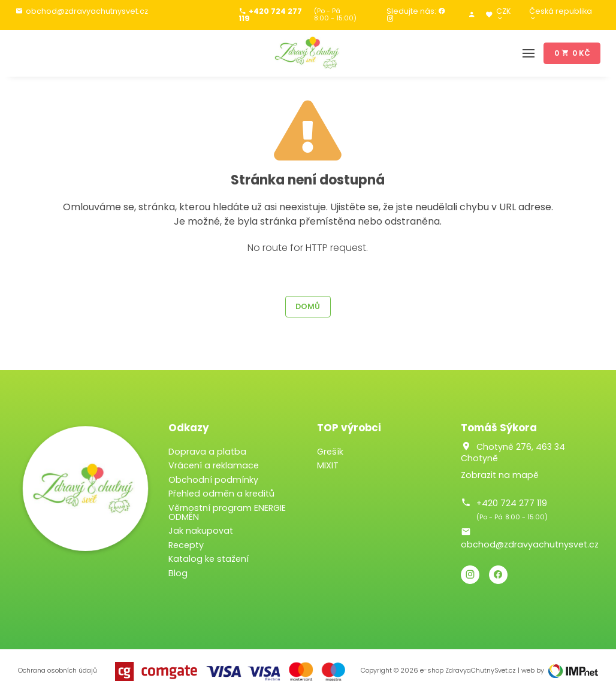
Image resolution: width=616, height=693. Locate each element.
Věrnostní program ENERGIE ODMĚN (227, 512)
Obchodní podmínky (213, 480)
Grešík (330, 452)
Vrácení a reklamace (214, 465)
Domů (308, 306)
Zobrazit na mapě (500, 475)
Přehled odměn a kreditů (221, 494)
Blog (178, 573)
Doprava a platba (207, 452)
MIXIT (328, 465)
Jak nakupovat (201, 531)
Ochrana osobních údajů (58, 671)
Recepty (186, 545)
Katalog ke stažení (209, 559)
